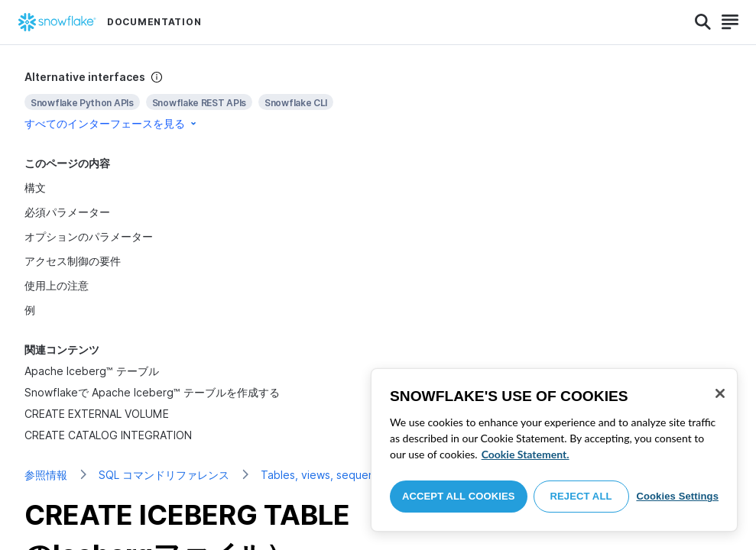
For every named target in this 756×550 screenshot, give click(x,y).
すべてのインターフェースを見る (112, 123)
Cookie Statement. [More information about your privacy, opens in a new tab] (526, 454)
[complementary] (378, 100)
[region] (554, 450)
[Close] (720, 393)
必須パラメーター (67, 212)
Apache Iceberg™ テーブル (92, 371)
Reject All (581, 496)
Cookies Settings (677, 496)
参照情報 (46, 475)
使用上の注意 (57, 285)
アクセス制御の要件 (73, 261)
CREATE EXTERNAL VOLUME (97, 414)
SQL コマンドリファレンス (164, 475)
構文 (35, 188)
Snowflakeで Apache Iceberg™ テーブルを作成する (152, 392)
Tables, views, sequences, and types (356, 475)
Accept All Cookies (459, 496)
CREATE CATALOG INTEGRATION (108, 435)
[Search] (703, 22)
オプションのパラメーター (89, 236)
